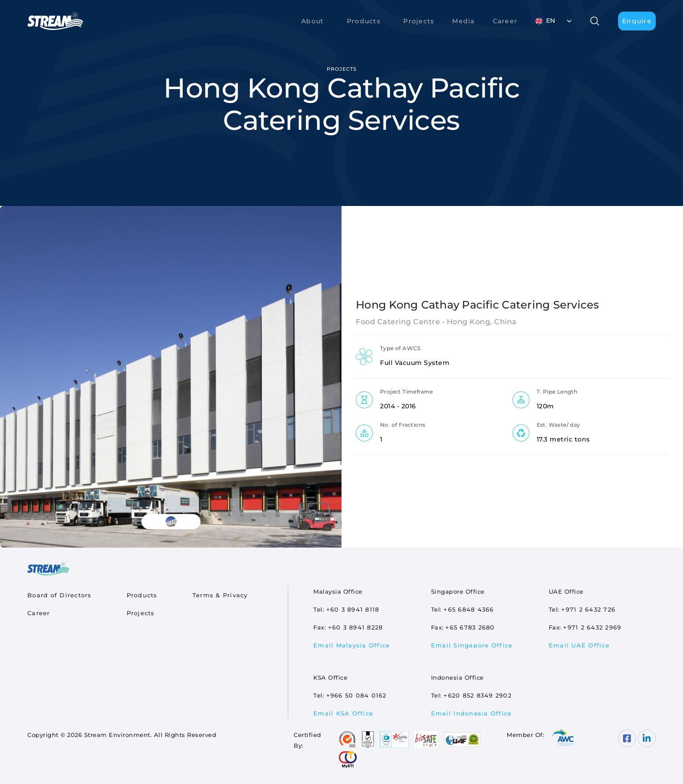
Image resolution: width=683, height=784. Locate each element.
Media (463, 21)
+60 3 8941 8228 (356, 627)
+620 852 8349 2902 (478, 695)
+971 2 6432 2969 (592, 627)
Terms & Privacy (220, 595)
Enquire (637, 21)
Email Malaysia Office (352, 645)
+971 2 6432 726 (588, 609)
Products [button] (364, 21)
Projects (419, 21)
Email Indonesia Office (472, 713)
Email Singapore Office (472, 645)
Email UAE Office (579, 645)
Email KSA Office (343, 713)
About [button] (312, 21)
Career (505, 21)
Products (142, 595)
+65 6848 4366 (469, 609)
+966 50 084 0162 (356, 695)
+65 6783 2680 (470, 627)
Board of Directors (60, 595)
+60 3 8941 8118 (353, 609)
